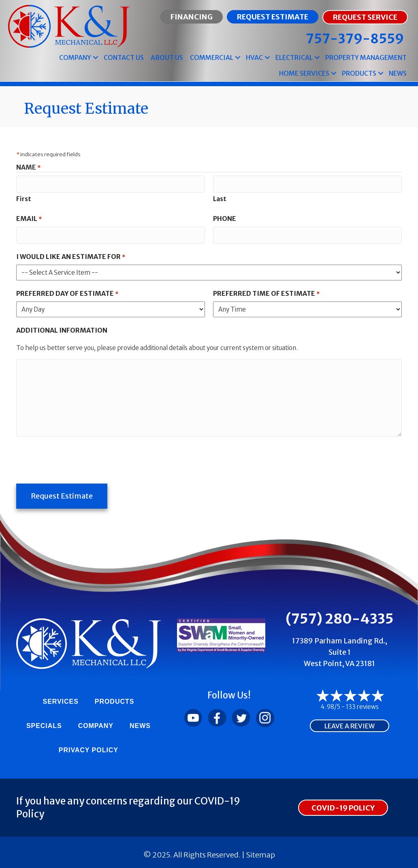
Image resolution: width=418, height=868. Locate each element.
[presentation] (78, 457)
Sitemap (260, 851)
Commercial (212, 57)
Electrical (294, 57)
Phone (225, 218)
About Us (167, 57)
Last (220, 198)
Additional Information (62, 329)
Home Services (304, 73)
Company (75, 57)
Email (29, 218)
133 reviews (362, 703)
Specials (44, 722)
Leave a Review (350, 723)
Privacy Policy (89, 746)
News (398, 73)
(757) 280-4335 (340, 615)
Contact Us (124, 57)
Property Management (366, 57)
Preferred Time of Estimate (266, 292)
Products (359, 73)
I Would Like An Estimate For (71, 255)
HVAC (254, 57)
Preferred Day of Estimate (67, 292)
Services (61, 698)
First (24, 198)
